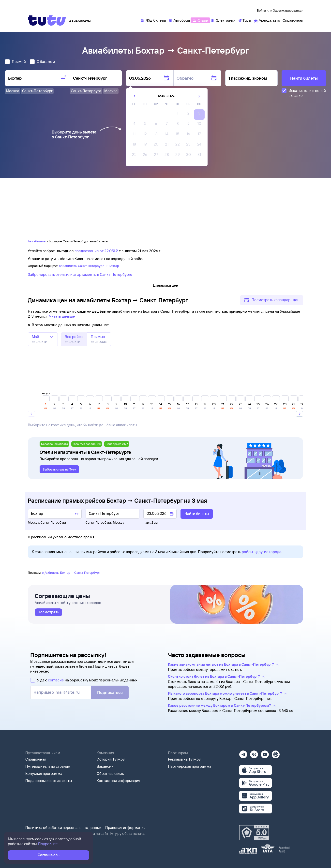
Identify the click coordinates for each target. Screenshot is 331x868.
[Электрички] (223, 20)
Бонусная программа (44, 773)
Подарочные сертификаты (49, 781)
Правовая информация (125, 828)
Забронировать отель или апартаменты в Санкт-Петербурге (80, 274)
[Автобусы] (179, 20)
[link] (48, 612)
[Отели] (200, 20)
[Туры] (245, 20)
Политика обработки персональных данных (63, 828)
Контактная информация (118, 781)
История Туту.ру (111, 759)
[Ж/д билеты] (153, 20)
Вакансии (105, 766)
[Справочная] (293, 20)
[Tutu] (47, 20)
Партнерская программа (190, 766)
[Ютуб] (265, 753)
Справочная (36, 759)
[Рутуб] (276, 753)
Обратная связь (110, 773)
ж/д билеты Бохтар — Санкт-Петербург (71, 573)
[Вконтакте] (254, 753)
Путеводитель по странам (48, 766)
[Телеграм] (243, 753)
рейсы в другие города (262, 552)
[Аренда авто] (267, 20)
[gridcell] (178, 115)
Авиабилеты (37, 241)
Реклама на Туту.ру (184, 759)
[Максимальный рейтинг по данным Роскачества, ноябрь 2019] (254, 833)
